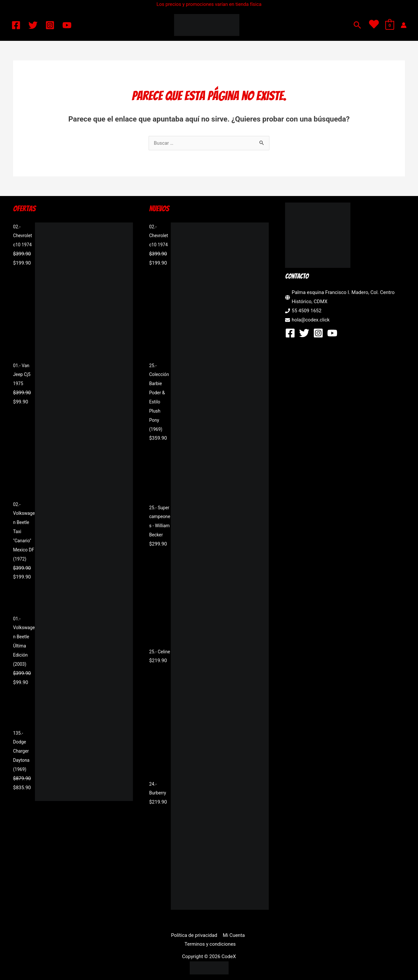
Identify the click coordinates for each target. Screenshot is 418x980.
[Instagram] (50, 25)
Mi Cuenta (206, 935)
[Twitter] (33, 25)
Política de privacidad (167, 935)
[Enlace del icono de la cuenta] (404, 25)
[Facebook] (16, 25)
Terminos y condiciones (248, 935)
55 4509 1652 (307, 311)
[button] (357, 25)
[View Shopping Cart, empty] (390, 25)
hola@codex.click (311, 320)
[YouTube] (67, 25)
